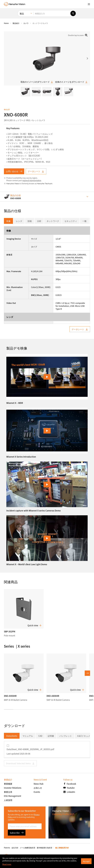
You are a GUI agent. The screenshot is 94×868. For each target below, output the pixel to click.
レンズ (19, 221)
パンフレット (66, 736)
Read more (7, 864)
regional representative (32, 180)
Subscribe (17, 833)
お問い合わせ (14, 171)
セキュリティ (71, 221)
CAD (40, 736)
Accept (86, 861)
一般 (84, 221)
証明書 (51, 736)
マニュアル (28, 736)
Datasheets (12, 736)
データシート (36, 171)
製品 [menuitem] (22, 13)
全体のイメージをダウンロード (71, 82)
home (6, 23)
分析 (39, 221)
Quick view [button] (35, 625)
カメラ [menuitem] (26, 23)
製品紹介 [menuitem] (16, 23)
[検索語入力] (52, 13)
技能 (30, 221)
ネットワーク (53, 221)
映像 (8, 221)
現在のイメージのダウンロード (37, 82)
